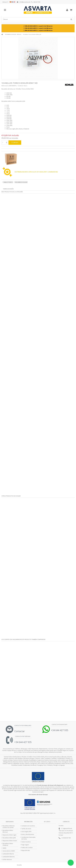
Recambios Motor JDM (9, 838)
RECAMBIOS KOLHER (21, 182)
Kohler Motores (7, 860)
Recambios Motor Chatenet (8, 844)
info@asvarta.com (24, 2)
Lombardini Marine (8, 854)
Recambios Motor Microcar (8, 831)
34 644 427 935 (66, 838)
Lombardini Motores (9, 857)
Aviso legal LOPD (26, 832)
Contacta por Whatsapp (59, 725)
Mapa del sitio (26, 850)
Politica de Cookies (27, 848)
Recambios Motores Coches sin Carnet (9, 827)
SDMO (4, 848)
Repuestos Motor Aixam (10, 841)
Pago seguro (25, 845)
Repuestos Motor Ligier (9, 835)
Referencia (4, 86)
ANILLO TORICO (8, 182)
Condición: (21, 86)
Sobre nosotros (26, 842)
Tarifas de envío (8, 189)
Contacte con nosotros (28, 826)
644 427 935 (36, 2)
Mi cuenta (47, 822)
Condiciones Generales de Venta (28, 838)
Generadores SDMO (9, 851)
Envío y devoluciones (28, 834)
